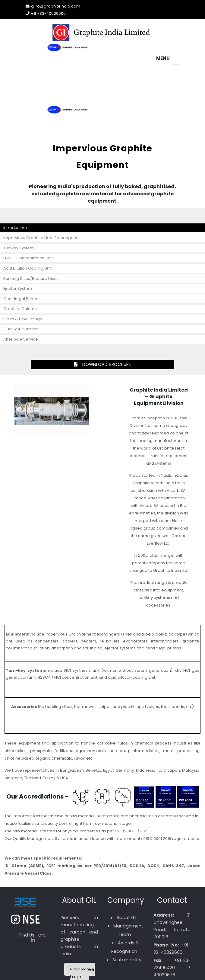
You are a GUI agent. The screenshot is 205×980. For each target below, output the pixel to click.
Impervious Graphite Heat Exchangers (40, 238)
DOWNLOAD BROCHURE (102, 364)
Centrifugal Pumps (21, 299)
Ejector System (18, 288)
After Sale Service (21, 339)
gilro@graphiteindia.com (56, 6)
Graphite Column (20, 309)
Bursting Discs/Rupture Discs (31, 279)
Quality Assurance (21, 329)
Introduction (15, 228)
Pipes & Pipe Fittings (23, 319)
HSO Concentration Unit (28, 258)
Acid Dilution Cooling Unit (27, 268)
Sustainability (127, 960)
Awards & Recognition (125, 947)
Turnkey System (19, 248)
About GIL (127, 918)
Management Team (128, 930)
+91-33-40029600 (48, 13)
